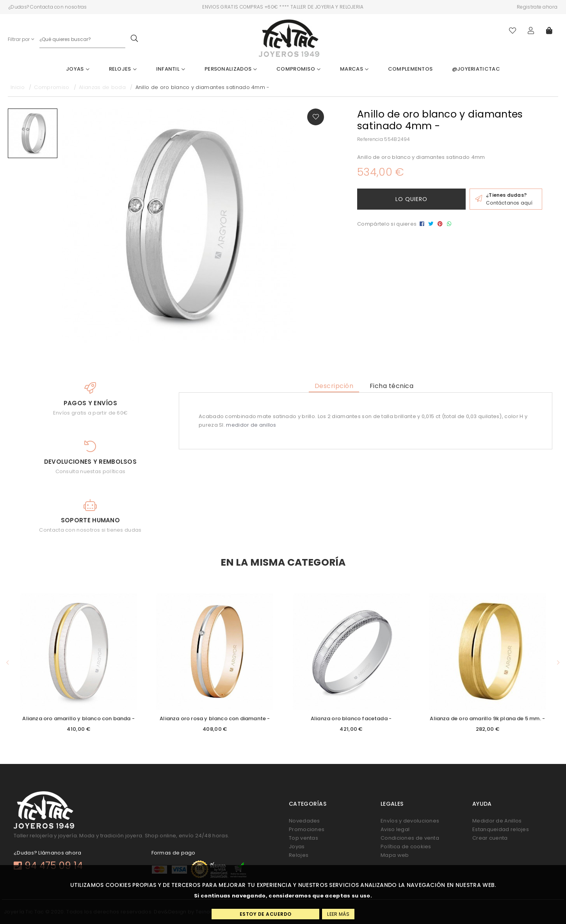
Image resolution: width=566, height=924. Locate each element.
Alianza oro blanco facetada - (351, 718)
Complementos (410, 69)
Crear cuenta (490, 838)
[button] (8, 663)
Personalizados (231, 69)
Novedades (304, 821)
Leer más (338, 914)
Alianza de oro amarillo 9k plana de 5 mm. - (487, 718)
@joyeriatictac (476, 69)
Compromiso (299, 69)
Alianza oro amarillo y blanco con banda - (78, 718)
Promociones (307, 829)
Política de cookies (406, 847)
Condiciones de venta (410, 838)
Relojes (123, 69)
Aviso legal (395, 829)
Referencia (370, 139)
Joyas (78, 69)
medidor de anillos (251, 425)
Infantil (171, 69)
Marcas (354, 69)
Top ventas (303, 838)
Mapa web (395, 855)
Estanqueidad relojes (501, 829)
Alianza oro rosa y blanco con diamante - (215, 718)
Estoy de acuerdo (266, 914)
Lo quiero (411, 199)
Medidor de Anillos (497, 821)
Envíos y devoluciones (410, 821)
